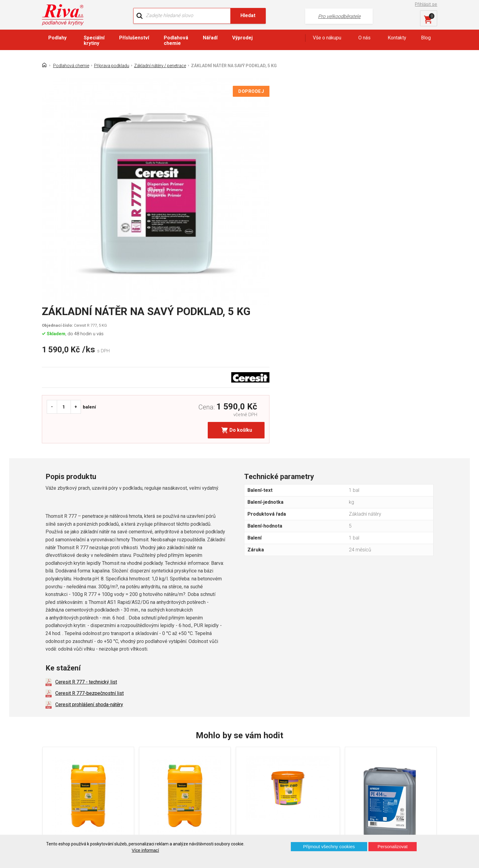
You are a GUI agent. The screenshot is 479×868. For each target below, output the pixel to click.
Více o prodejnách (384, 824)
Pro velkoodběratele (311, 15)
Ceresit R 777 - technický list (86, 497)
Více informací (145, 850)
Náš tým (157, 763)
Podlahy (57, 39)
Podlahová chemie (176, 41)
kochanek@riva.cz (300, 785)
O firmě (155, 753)
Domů (52, 753)
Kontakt (54, 763)
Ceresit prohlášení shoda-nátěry (89, 520)
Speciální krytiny (94, 41)
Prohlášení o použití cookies (76, 795)
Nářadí (210, 39)
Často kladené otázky (69, 785)
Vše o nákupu (327, 39)
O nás (364, 39)
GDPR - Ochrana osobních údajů (80, 774)
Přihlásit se (427, 4)
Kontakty (397, 39)
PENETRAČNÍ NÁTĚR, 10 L (184, 675)
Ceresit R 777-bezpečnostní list (90, 508)
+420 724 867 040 (299, 765)
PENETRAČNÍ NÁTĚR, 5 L (81, 675)
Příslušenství (134, 39)
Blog (426, 39)
